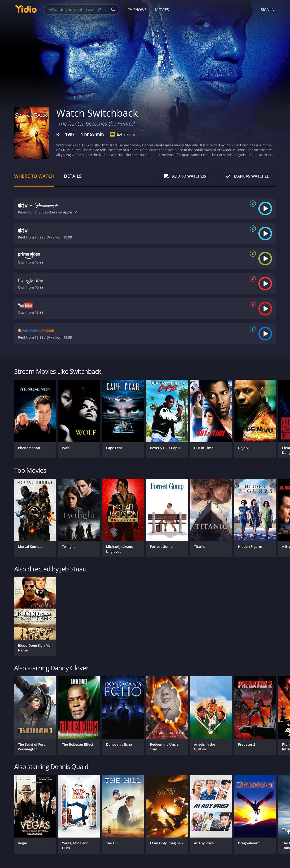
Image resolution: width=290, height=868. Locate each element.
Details (73, 176)
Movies (162, 10)
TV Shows (137, 10)
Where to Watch (34, 176)
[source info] (252, 204)
